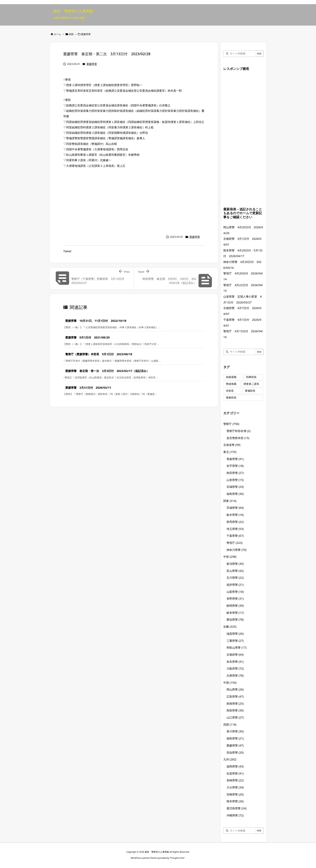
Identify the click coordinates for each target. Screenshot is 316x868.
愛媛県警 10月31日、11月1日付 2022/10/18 (96, 321)
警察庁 (231, 424)
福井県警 (235, 585)
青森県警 (235, 459)
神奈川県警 (236, 550)
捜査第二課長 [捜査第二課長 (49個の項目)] (251, 384)
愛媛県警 (86, 34)
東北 (230, 452)
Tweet (67, 251)
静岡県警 (235, 606)
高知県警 (235, 752)
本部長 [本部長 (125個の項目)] (230, 391)
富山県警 (235, 571)
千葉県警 (235, 536)
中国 (230, 683)
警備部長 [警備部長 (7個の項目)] (250, 391)
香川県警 (235, 731)
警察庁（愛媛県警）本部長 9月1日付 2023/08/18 (99, 354)
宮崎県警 (235, 794)
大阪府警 (235, 668)
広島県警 (235, 696)
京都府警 (235, 655)
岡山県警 (235, 689)
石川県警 (235, 578)
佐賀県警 (235, 773)
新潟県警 (235, 564)
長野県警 (235, 599)
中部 (230, 557)
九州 (230, 759)
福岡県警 (235, 766)
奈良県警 (235, 662)
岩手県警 (235, 466)
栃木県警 (235, 515)
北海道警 (232, 445)
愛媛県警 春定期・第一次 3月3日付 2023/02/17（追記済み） (107, 371)
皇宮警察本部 (238, 438)
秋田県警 (235, 473)
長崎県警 (235, 780)
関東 (230, 501)
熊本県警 (235, 801)
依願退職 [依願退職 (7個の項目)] (231, 377)
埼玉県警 (235, 529)
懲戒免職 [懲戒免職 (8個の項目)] (231, 384)
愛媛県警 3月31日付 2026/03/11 (88, 388)
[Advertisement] (134, 200)
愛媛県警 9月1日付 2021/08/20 (87, 337)
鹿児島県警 (236, 808)
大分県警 (235, 787)
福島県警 (235, 494)
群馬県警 (235, 522)
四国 (71, 34)
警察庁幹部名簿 (239, 431)
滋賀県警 (235, 634)
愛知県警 (235, 619)
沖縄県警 (235, 815)
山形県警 (235, 480)
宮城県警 (235, 487)
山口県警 (235, 717)
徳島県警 (235, 738)
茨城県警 (235, 508)
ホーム (57, 34)
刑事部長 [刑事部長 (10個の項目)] (251, 377)
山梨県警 (235, 592)
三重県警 (235, 641)
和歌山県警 (236, 647)
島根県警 (235, 703)
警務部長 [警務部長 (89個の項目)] (231, 398)
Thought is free (177, 858)
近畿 (230, 627)
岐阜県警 (235, 613)
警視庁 (234, 543)
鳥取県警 (235, 710)
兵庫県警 (235, 675)
